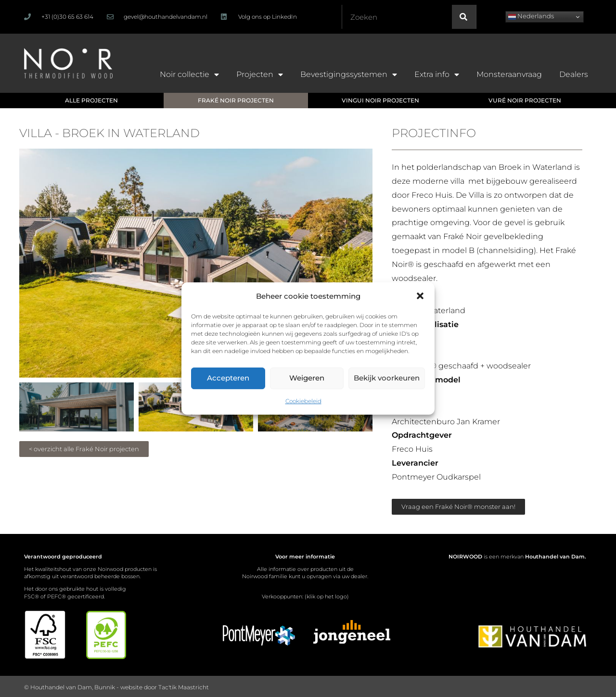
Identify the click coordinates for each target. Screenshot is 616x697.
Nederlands (531, 16)
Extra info (437, 75)
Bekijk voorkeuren (387, 378)
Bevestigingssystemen (349, 75)
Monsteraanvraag (509, 74)
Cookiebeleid (303, 401)
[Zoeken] (464, 17)
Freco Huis (432, 195)
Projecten (260, 75)
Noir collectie (189, 75)
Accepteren (228, 378)
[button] (420, 296)
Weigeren (307, 378)
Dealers (574, 74)
